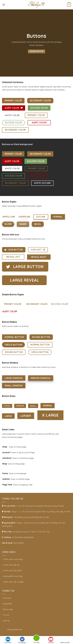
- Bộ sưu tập (7, 609)
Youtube (51, 640)
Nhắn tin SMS (65, 640)
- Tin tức (6, 615)
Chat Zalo (8, 640)
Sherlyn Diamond (15, 629)
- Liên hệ (6, 621)
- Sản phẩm (7, 604)
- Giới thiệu (7, 598)
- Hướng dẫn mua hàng (12, 576)
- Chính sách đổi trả (11, 565)
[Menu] (4, 5)
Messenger (22, 640)
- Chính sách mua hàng (12, 559)
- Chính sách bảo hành (12, 571)
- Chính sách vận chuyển (13, 582)
